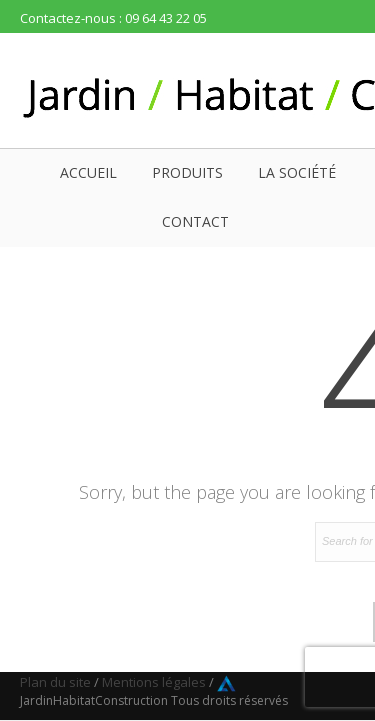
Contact (195, 221)
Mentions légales (154, 682)
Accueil (88, 172)
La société (297, 172)
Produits (187, 172)
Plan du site (55, 682)
